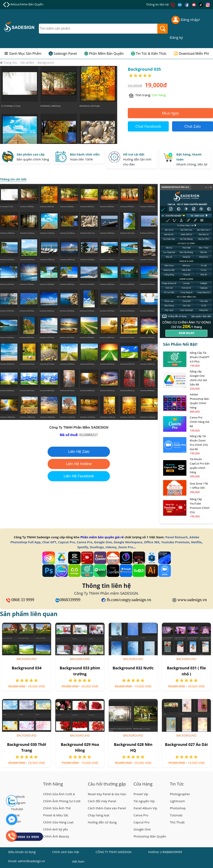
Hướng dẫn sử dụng (102, 822)
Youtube (17, 809)
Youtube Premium (175, 542)
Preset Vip (141, 794)
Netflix (196, 542)
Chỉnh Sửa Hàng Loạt (58, 822)
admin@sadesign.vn (31, 861)
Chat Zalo (193, 126)
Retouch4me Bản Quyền (27, 4)
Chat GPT (49, 542)
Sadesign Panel (65, 53)
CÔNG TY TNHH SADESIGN (114, 852)
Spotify (83, 547)
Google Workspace (128, 542)
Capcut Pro (66, 542)
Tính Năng (53, 784)
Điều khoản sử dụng (22, 852)
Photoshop (178, 808)
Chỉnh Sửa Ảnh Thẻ (57, 808)
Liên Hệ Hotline (79, 464)
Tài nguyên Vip (144, 801)
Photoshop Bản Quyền (150, 836)
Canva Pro (84, 542)
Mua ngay (170, 113)
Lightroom (177, 801)
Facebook (18, 796)
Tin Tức (177, 784)
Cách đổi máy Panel (102, 801)
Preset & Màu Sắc (56, 815)
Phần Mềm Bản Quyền (106, 53)
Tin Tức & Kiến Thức (151, 53)
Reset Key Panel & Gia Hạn (107, 794)
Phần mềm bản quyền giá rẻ (102, 537)
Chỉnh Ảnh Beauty (56, 836)
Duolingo (97, 547)
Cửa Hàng (143, 784)
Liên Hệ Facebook (79, 476)
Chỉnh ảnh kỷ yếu (56, 829)
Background (27, 659)
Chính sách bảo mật (66, 852)
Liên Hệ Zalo (79, 452)
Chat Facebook (148, 126)
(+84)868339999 (171, 852)
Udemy (111, 547)
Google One (103, 542)
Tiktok (15, 815)
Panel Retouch (176, 537)
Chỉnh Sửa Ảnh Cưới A (59, 794)
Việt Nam (78, 862)
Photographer (180, 794)
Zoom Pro (126, 547)
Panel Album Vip (145, 808)
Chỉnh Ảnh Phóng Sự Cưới (62, 801)
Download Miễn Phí (194, 53)
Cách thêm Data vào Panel (107, 808)
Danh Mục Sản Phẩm (25, 53)
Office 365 (152, 542)
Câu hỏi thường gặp (107, 784)
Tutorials (176, 815)
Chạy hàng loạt (99, 815)
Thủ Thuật (177, 822)
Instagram (18, 803)
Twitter (16, 821)
